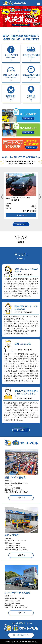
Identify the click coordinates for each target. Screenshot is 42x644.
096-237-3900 (14, 488)
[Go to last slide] (2, 197)
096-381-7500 (14, 546)
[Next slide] (40, 197)
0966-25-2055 (15, 601)
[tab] (18, 31)
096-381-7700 (15, 543)
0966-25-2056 (14, 603)
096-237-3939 (15, 486)
